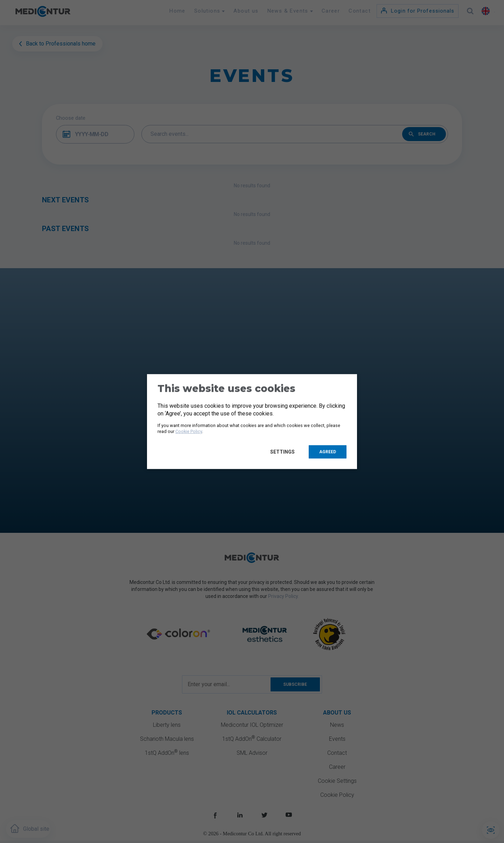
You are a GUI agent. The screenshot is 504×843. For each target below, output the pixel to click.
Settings (284, 452)
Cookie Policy (189, 431)
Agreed (328, 452)
